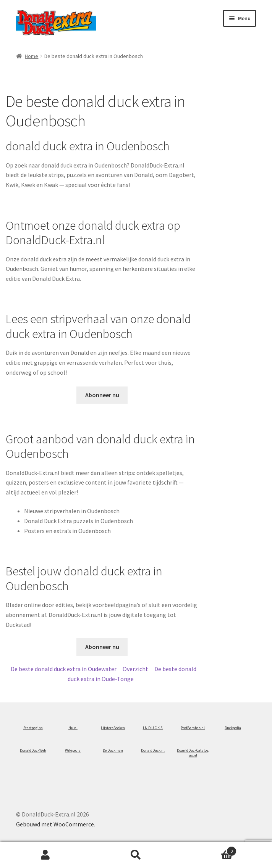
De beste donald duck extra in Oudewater (64, 669)
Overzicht (135, 669)
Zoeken (136, 855)
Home (32, 56)
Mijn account (45, 855)
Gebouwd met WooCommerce (55, 824)
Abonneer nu (102, 395)
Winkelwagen (209, 849)
